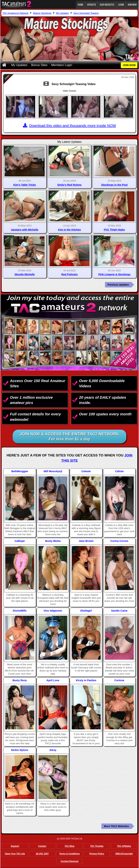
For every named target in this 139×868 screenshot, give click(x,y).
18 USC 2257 (42, 854)
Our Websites (107, 4)
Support (15, 846)
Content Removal (70, 861)
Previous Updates (118, 285)
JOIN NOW (132, 4)
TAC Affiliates (124, 846)
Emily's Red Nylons (70, 185)
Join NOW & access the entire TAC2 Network (70, 437)
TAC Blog (69, 846)
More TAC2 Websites (116, 826)
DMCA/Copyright (124, 854)
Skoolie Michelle (25, 274)
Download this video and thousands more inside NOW (69, 126)
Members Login (62, 65)
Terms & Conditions (69, 854)
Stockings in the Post (114, 185)
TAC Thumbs (97, 846)
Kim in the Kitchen (69, 230)
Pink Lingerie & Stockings (114, 274)
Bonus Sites (39, 65)
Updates (91, 4)
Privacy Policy (97, 854)
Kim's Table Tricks (25, 185)
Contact (42, 846)
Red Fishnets (69, 274)
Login (121, 4)
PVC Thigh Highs (114, 230)
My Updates (19, 65)
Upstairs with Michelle (25, 230)
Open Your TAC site (15, 854)
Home (80, 4)
